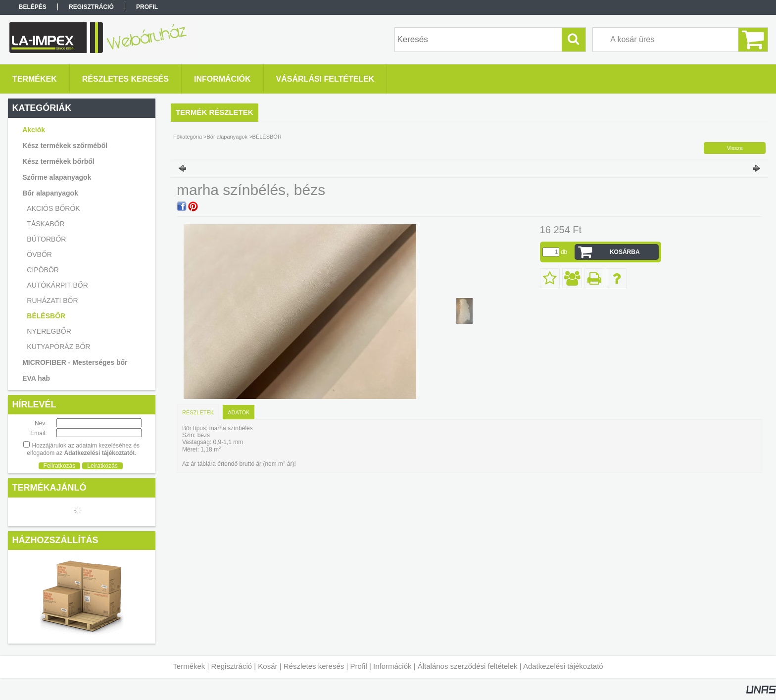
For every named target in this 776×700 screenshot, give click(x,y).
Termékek (189, 666)
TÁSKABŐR (46, 224)
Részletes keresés (314, 666)
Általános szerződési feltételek (468, 666)
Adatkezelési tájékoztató (563, 666)
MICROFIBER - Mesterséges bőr (75, 362)
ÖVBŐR (39, 254)
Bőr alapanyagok (227, 137)
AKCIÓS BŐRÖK (53, 208)
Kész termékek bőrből (58, 161)
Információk (392, 666)
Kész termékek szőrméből (65, 146)
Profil (359, 666)
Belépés (33, 7)
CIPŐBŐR (43, 270)
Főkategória (188, 137)
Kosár (267, 666)
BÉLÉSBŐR (46, 316)
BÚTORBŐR (46, 239)
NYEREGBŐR (49, 331)
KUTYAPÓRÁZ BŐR (58, 347)
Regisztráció (232, 666)
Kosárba (625, 252)
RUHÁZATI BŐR (52, 300)
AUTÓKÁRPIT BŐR (57, 285)
